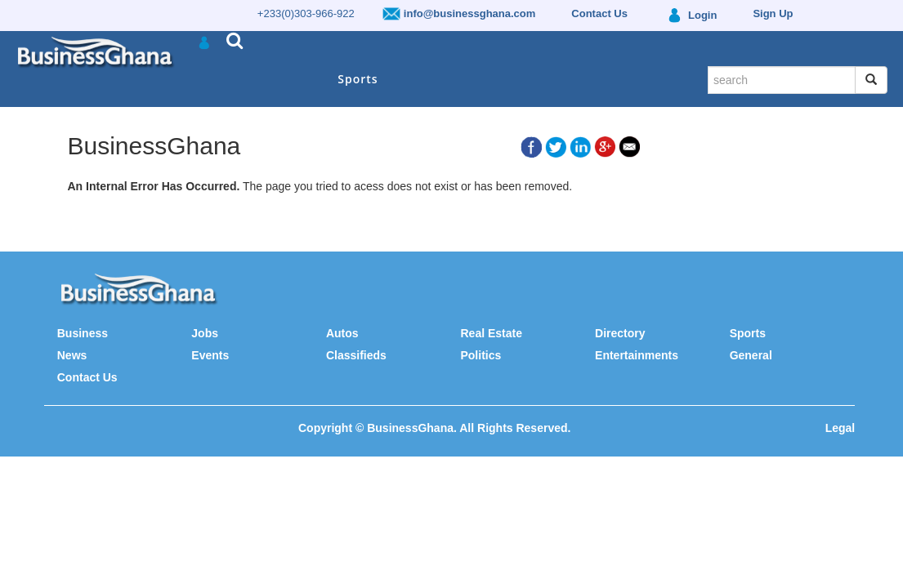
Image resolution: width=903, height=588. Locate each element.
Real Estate (491, 333)
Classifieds (356, 355)
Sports (358, 79)
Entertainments (637, 355)
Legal (840, 428)
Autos (342, 333)
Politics (481, 355)
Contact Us (87, 377)
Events (210, 355)
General (751, 355)
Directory (620, 333)
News (72, 355)
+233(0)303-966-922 (306, 13)
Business (83, 333)
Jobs (205, 333)
